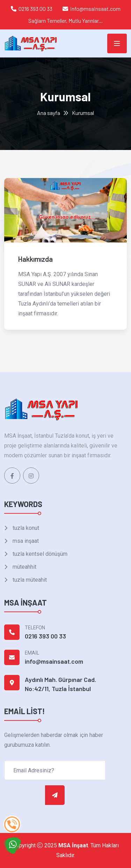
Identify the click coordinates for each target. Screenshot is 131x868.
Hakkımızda (35, 259)
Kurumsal (83, 113)
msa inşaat (25, 541)
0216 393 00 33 (35, 9)
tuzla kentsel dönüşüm (39, 554)
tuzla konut (25, 528)
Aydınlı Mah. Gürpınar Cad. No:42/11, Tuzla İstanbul (60, 684)
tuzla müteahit (29, 580)
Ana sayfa (49, 113)
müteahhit (24, 567)
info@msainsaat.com (95, 9)
